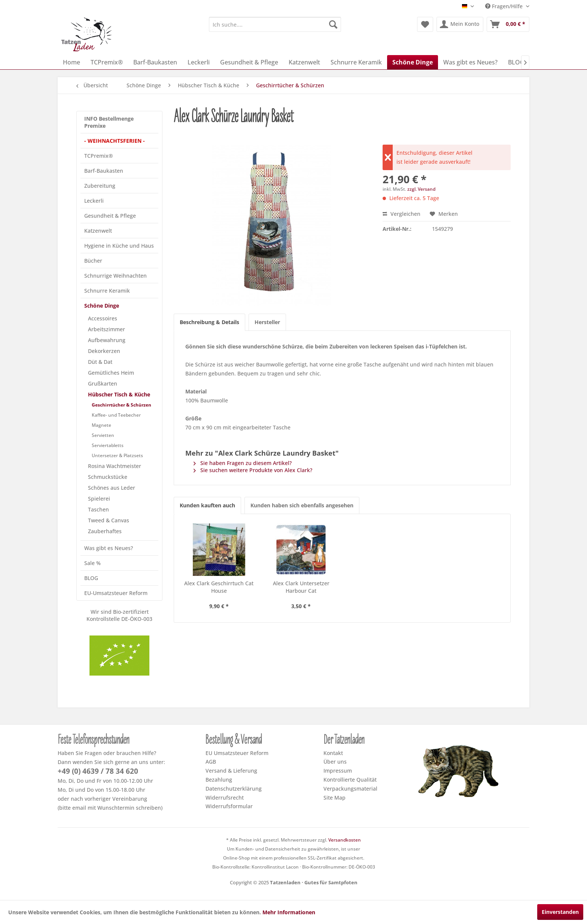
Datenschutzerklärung (234, 789)
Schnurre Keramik (107, 291)
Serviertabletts (108, 445)
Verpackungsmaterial (350, 789)
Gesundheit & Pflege (110, 216)
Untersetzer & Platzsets (117, 455)
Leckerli (94, 201)
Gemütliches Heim (111, 373)
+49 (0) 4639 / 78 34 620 (98, 771)
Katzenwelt (98, 231)
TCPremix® (99, 156)
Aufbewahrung (107, 340)
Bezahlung (219, 780)
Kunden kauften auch (207, 505)
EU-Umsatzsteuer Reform (116, 593)
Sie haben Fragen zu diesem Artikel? (243, 463)
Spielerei (99, 499)
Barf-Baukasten (104, 171)
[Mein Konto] (460, 24)
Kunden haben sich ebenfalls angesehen (302, 505)
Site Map (334, 798)
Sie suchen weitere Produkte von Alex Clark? (253, 470)
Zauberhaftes (105, 531)
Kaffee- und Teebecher (116, 415)
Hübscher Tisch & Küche (119, 394)
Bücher (93, 261)
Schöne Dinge (102, 306)
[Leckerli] (199, 62)
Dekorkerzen (104, 351)
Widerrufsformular (229, 806)
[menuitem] (275, 24)
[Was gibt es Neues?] (470, 62)
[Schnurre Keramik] (356, 62)
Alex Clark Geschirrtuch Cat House (219, 587)
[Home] (72, 62)
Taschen (98, 509)
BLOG (91, 578)
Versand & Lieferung (231, 771)
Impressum (338, 771)
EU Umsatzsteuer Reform (237, 753)
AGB (211, 762)
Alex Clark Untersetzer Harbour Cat (301, 587)
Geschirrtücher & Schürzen (121, 405)
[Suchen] (333, 24)
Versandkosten (345, 840)
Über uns (335, 762)
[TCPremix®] (107, 62)
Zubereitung (100, 186)
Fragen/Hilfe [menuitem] (505, 6)
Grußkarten (103, 384)
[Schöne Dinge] (413, 62)
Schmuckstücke (108, 477)
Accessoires (103, 318)
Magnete (101, 425)
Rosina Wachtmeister (115, 466)
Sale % (92, 563)
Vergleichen (402, 214)
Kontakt (333, 753)
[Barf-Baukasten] (155, 62)
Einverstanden (560, 912)
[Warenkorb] (508, 24)
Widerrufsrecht (225, 798)
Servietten (103, 435)
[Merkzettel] (425, 24)
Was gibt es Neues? (109, 548)
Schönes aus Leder (112, 488)
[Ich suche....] (275, 24)
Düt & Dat (100, 362)
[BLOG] (516, 62)
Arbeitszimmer (107, 329)
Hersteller (267, 322)
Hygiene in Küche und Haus (119, 246)
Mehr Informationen (289, 912)
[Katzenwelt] (304, 62)
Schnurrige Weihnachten (115, 276)
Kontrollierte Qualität (350, 780)
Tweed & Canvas (109, 520)
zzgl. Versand (421, 189)
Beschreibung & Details (209, 322)
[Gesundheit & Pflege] (249, 62)
